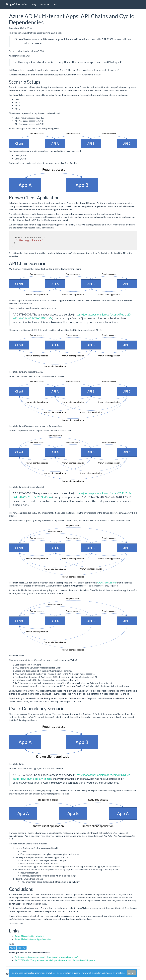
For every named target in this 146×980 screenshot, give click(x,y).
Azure (12, 948)
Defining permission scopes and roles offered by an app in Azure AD (47, 957)
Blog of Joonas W (17, 4)
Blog (34, 4)
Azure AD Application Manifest (29, 936)
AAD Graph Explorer (107, 583)
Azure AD (22, 948)
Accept (131, 973)
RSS (55, 4)
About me (45, 4)
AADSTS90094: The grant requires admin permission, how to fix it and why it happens (55, 960)
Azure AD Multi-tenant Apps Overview (33, 939)
